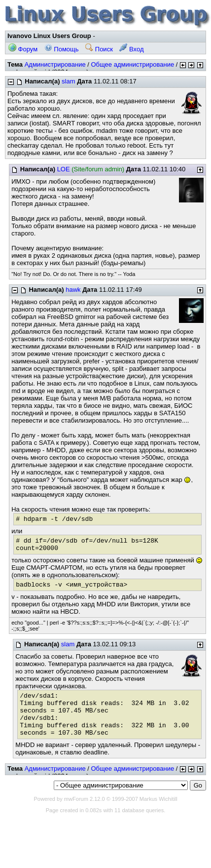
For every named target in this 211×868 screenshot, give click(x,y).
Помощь (62, 49)
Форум (23, 49)
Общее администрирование (132, 64)
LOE (64, 169)
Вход (131, 49)
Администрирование (55, 64)
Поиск (99, 49)
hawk (73, 290)
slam (68, 81)
